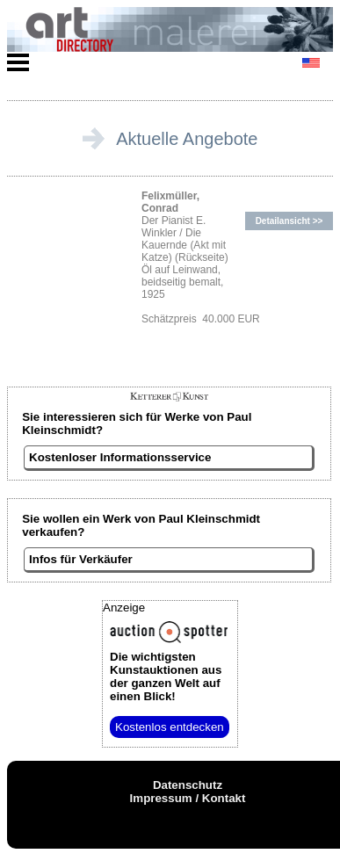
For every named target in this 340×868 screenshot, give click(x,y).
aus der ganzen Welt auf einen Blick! (166, 676)
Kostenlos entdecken (170, 727)
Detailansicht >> (289, 221)
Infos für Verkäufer (81, 559)
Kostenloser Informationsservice (120, 457)
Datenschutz (188, 785)
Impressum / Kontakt (188, 798)
